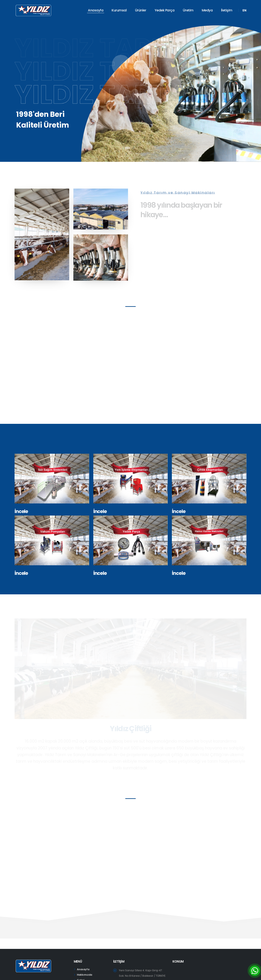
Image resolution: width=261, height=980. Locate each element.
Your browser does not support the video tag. (130, 373)
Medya (207, 10)
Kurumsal (119, 10)
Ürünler (141, 10)
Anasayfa (96, 10)
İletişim (227, 10)
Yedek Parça (165, 10)
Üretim (188, 10)
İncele (21, 511)
